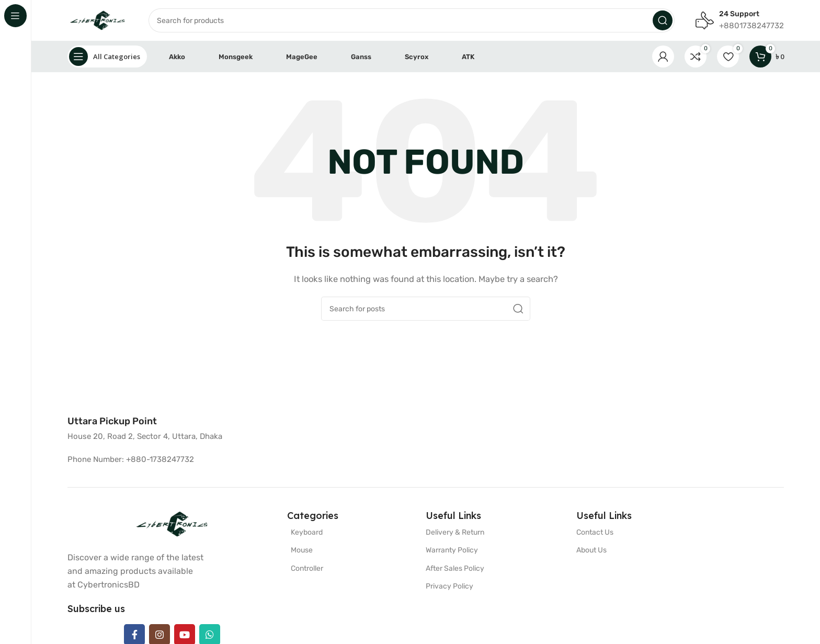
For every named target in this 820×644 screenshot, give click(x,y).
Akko (177, 57)
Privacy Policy (449, 587)
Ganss (361, 57)
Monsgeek (236, 57)
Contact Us (595, 533)
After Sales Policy (455, 569)
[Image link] (172, 525)
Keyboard (307, 533)
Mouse (302, 551)
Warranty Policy (452, 551)
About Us (591, 551)
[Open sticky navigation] (107, 58)
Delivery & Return (455, 533)
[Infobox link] (112, 422)
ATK (468, 57)
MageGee (302, 57)
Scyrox (417, 57)
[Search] (381, 21)
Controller (307, 569)
